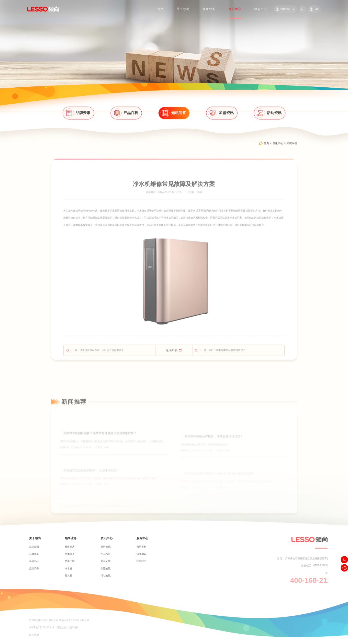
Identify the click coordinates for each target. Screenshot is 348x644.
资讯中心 (235, 9)
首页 (161, 9)
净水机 (131, 224)
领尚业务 (209, 9)
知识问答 (292, 149)
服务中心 (261, 9)
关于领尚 (183, 9)
